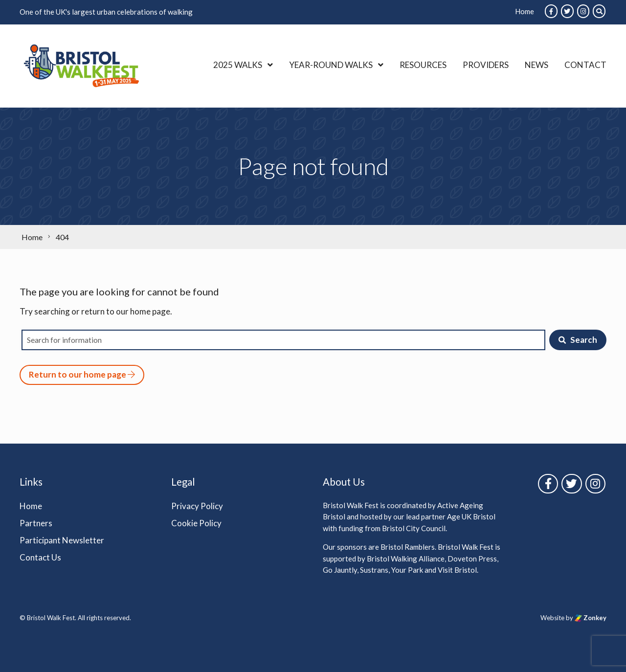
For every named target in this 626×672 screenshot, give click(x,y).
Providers (486, 65)
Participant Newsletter (62, 540)
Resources (423, 65)
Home (525, 11)
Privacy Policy (197, 506)
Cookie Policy (196, 523)
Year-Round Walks (331, 65)
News (537, 65)
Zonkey (591, 618)
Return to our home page (82, 374)
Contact (585, 65)
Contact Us (40, 557)
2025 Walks (238, 65)
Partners (36, 523)
